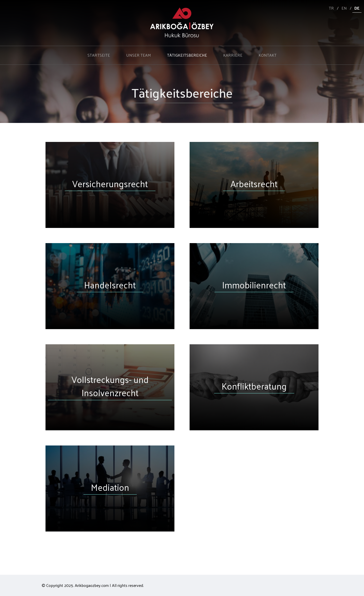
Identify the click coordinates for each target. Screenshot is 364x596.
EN (344, 8)
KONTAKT (268, 55)
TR (331, 8)
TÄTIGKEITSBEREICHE (187, 55)
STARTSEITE (99, 55)
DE (357, 8)
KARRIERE (233, 55)
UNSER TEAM (139, 55)
